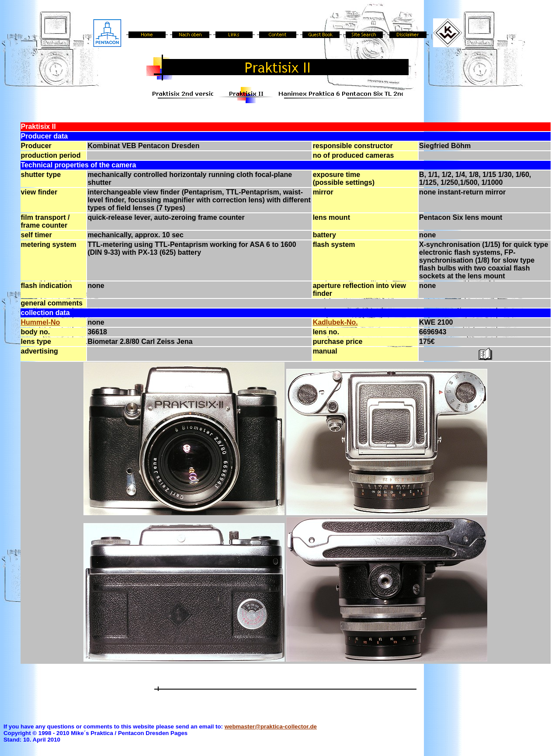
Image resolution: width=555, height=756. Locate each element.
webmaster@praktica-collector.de (271, 727)
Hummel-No (41, 322)
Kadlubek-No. (335, 322)
